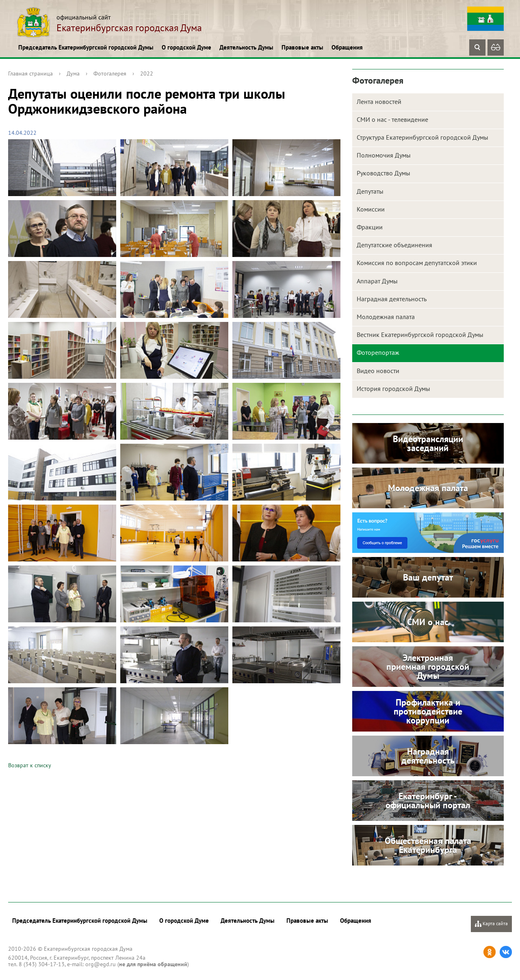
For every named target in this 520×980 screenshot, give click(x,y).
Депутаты (370, 191)
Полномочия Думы (384, 155)
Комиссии (371, 209)
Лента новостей (379, 101)
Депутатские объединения (394, 245)
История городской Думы (393, 389)
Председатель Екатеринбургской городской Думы (86, 47)
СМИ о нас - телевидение (392, 119)
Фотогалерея (110, 73)
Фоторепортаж (378, 352)
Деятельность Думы (246, 47)
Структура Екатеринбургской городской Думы (422, 137)
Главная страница (30, 73)
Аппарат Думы (377, 281)
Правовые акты (302, 47)
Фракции (370, 227)
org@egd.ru (101, 964)
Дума (73, 73)
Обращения (347, 47)
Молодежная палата (386, 317)
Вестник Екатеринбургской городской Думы (420, 335)
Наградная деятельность (392, 299)
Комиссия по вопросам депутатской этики (417, 263)
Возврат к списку (30, 765)
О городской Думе (186, 47)
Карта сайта (491, 924)
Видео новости (378, 371)
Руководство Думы (383, 173)
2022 (147, 73)
